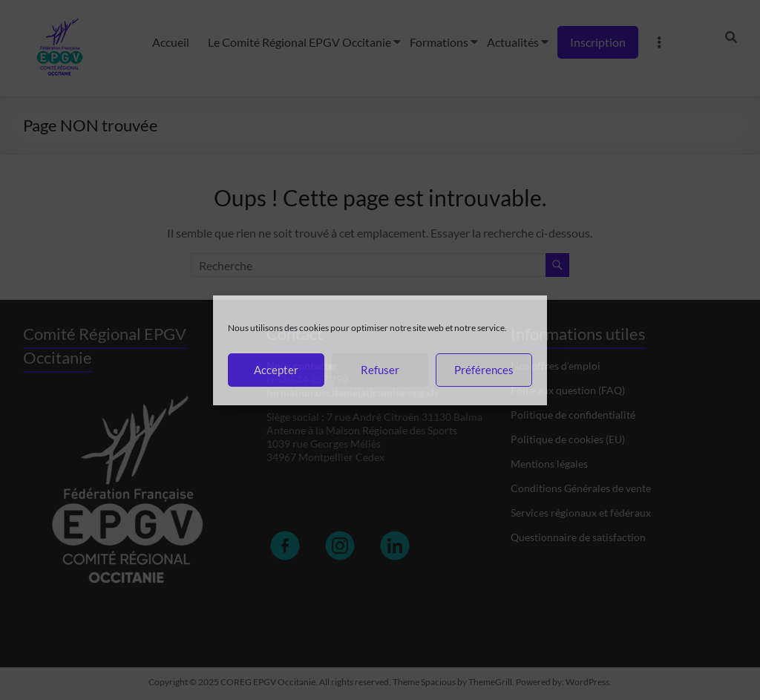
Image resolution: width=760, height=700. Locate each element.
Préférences (484, 370)
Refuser (380, 370)
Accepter (276, 370)
